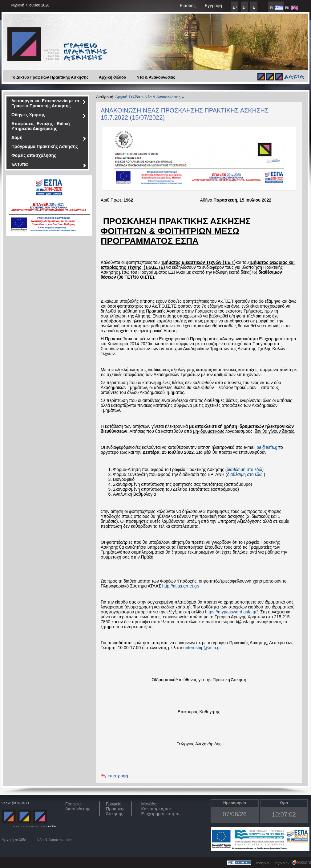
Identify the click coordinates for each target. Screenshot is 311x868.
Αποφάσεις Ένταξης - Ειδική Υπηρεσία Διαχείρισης (41, 126)
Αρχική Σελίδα (128, 97)
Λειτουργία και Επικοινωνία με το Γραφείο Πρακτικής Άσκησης (49, 103)
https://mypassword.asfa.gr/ (231, 612)
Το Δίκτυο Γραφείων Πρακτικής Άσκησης (50, 77)
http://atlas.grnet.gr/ (181, 586)
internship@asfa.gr (203, 648)
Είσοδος (188, 6)
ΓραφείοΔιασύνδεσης (78, 806)
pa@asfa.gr (268, 447)
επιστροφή (118, 776)
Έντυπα (49, 165)
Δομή (49, 139)
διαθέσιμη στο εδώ (244, 469)
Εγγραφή (213, 6)
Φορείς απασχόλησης (34, 155)
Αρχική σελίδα (113, 77)
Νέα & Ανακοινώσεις (156, 77)
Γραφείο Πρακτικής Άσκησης (116, 809)
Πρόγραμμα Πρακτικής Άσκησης (45, 146)
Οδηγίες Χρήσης (49, 116)
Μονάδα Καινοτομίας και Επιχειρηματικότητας (161, 809)
